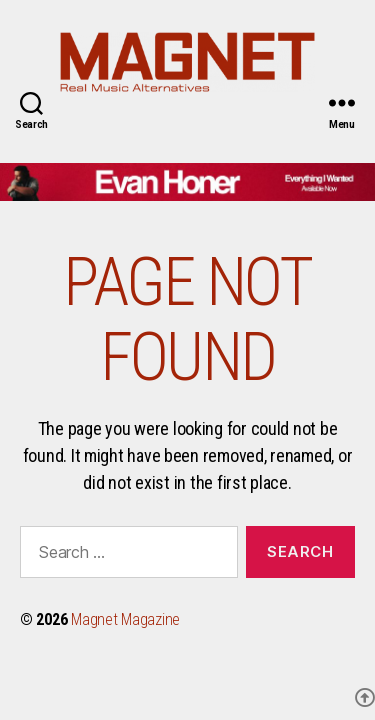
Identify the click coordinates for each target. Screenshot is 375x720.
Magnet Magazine (125, 619)
